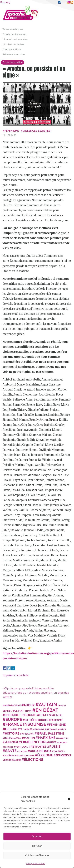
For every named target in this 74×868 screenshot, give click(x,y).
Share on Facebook (5, 668)
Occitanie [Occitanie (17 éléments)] (9, 747)
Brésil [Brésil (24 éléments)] (8, 711)
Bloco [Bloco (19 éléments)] (62, 706)
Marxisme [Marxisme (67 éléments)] (47, 738)
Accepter (37, 836)
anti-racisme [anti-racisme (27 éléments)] (13, 705)
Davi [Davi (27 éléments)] (29, 711)
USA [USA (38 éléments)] (49, 751)
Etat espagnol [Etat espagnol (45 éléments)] (51, 715)
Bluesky (5, 2)
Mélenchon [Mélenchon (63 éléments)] (35, 742)
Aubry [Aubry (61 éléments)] (29, 705)
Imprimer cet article (16, 675)
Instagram (68, 2)
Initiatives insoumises (13, 44)
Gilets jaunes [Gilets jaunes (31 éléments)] (23, 729)
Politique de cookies (35, 863)
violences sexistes (36, 131)
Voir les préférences (37, 855)
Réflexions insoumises (14, 54)
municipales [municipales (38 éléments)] (13, 742)
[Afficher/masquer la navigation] (66, 15)
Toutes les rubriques (13, 29)
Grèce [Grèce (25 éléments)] (63, 729)
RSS (72, 2)
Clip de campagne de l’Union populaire (28, 688)
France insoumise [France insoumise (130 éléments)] (26, 724)
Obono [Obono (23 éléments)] (63, 742)
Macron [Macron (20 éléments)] (17, 738)
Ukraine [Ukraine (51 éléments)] (37, 751)
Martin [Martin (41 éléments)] (29, 738)
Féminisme (12, 131)
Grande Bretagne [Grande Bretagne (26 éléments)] (46, 729)
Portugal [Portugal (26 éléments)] (22, 747)
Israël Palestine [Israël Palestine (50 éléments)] (50, 733)
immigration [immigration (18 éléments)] (28, 734)
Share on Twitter (9, 668)
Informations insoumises (15, 39)
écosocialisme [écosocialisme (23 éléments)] (13, 760)
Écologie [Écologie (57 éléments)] (45, 755)
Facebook (60, 2)
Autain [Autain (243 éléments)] (48, 704)
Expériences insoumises (14, 34)
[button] (69, 799)
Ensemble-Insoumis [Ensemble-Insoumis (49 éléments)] (21, 715)
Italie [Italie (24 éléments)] (7, 738)
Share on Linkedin (13, 668)
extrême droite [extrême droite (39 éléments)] (36, 720)
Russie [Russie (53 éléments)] (55, 747)
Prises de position (12, 49)
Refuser (37, 846)
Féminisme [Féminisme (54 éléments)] (57, 725)
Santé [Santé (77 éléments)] (11, 751)
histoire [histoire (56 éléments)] (12, 733)
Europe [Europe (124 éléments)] (14, 719)
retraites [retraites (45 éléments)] (38, 747)
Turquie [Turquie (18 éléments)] (23, 751)
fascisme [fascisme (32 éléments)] (56, 720)
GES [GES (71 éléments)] (8, 729)
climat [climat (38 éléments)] (19, 711)
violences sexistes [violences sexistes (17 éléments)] (25, 756)
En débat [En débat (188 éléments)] (47, 710)
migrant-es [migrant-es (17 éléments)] (63, 738)
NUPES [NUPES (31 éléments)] (52, 742)
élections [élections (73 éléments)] (34, 759)
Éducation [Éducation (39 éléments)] (63, 755)
